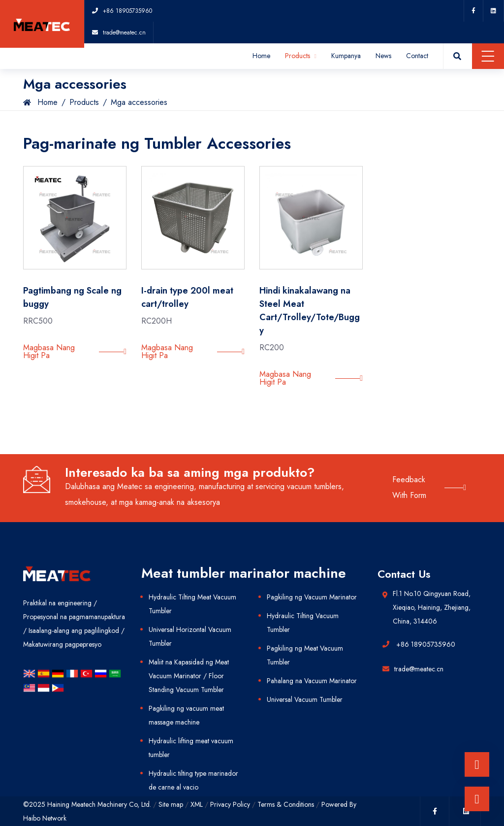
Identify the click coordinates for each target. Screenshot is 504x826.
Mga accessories (139, 102)
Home (261, 56)
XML (197, 804)
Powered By (339, 804)
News (383, 56)
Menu (488, 56)
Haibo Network (45, 818)
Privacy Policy (230, 804)
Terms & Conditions (286, 804)
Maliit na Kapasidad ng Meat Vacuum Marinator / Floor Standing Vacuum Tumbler (189, 676)
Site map (171, 804)
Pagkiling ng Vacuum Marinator (312, 597)
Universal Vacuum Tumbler (305, 699)
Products (301, 56)
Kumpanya (346, 56)
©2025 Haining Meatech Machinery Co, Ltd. (87, 804)
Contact (417, 56)
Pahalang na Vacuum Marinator (312, 681)
